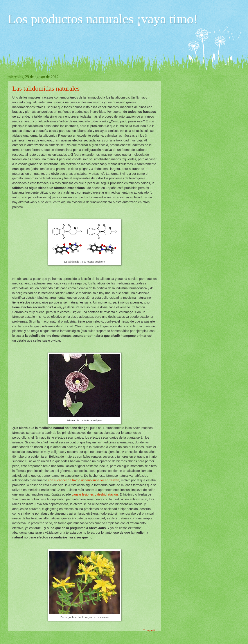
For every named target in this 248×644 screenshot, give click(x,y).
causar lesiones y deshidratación (95, 494)
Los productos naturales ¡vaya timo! (103, 19)
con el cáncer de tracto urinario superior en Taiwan (84, 480)
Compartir (149, 630)
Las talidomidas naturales (46, 88)
